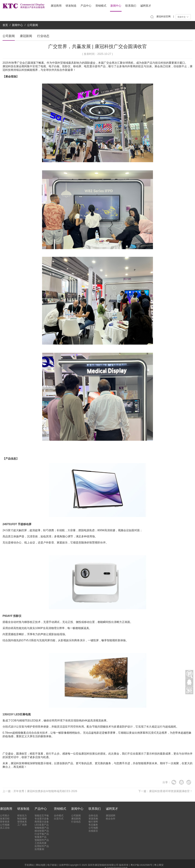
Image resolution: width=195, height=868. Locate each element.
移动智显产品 (42, 831)
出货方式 (59, 819)
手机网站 (29, 865)
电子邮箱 (52, 865)
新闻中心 (116, 6)
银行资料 (93, 822)
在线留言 (93, 831)
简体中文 (183, 17)
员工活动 (5, 828)
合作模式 (59, 816)
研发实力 (22, 816)
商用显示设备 (42, 822)
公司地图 (93, 828)
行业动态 (43, 36)
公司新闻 (33, 25)
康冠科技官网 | (165, 16)
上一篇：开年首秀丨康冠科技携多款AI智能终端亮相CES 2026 (40, 791)
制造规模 (22, 819)
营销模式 (101, 6)
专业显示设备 (42, 819)
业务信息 (93, 816)
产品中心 (86, 6)
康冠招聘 (111, 816)
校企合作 (111, 819)
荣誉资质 (5, 822)
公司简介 (5, 816)
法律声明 (64, 865)
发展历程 (5, 819)
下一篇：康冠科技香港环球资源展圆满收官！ (165, 791)
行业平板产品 (42, 834)
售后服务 (93, 825)
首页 (5, 25)
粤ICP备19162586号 (141, 865)
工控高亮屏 (41, 843)
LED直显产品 (42, 825)
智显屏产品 (41, 837)
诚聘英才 (146, 6)
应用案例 (39, 849)
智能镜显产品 (42, 828)
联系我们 (131, 6)
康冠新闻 (26, 36)
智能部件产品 (42, 840)
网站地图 (41, 865)
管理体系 (22, 822)
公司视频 (5, 825)
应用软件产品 (42, 846)
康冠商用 (56, 6)
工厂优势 (22, 825)
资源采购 (93, 819)
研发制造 (71, 6)
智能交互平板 (42, 816)
